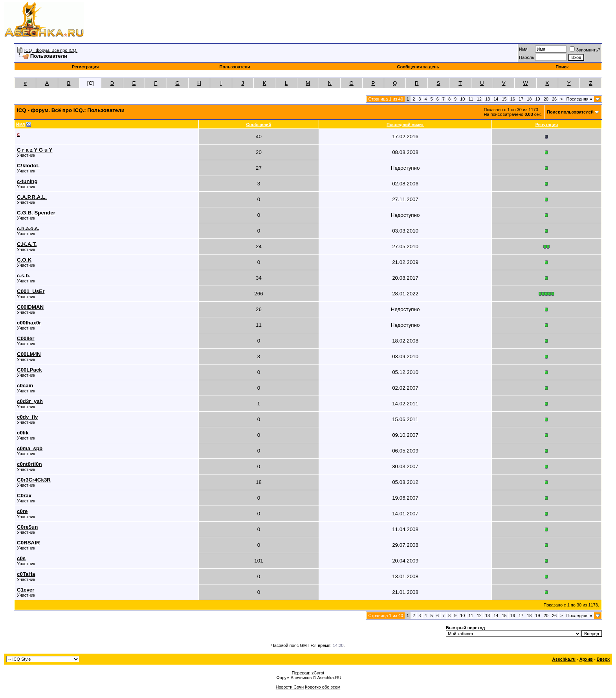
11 (471, 99)
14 (496, 99)
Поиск (562, 67)
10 (462, 99)
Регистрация (85, 67)
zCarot (318, 673)
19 (537, 99)
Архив (586, 659)
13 (488, 99)
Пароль (526, 57)
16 (513, 99)
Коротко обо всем (323, 687)
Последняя (579, 99)
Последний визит (405, 125)
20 (546, 99)
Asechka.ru (564, 659)
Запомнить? (585, 50)
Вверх (603, 659)
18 (529, 99)
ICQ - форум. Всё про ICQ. (51, 50)
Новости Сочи (290, 687)
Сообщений (259, 125)
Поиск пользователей (570, 112)
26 (554, 99)
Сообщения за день (418, 67)
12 (479, 99)
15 (504, 99)
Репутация (547, 125)
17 (521, 99)
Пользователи (235, 67)
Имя (523, 49)
